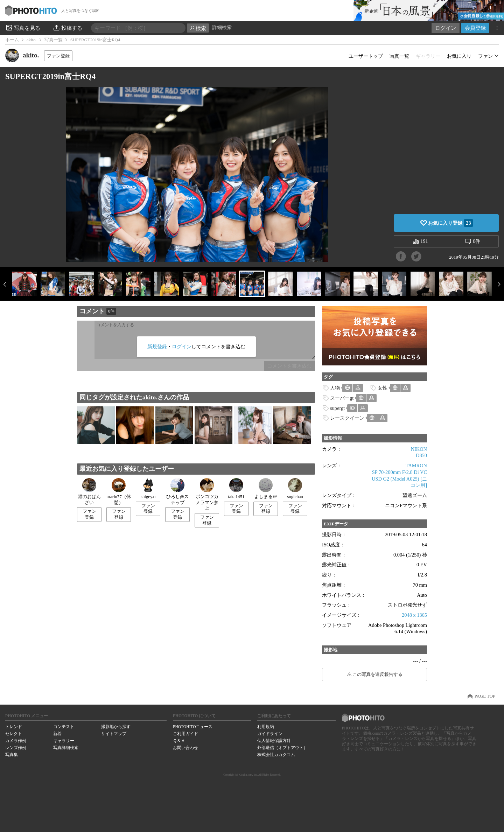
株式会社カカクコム (276, 755)
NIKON (419, 449)
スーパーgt (342, 398)
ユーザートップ (366, 56)
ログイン (446, 28)
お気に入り (459, 56)
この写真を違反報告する (377, 674)
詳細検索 (222, 27)
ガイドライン (270, 734)
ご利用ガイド (185, 734)
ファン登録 (58, 56)
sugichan (295, 489)
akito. (32, 40)
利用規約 (266, 727)
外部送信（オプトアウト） (282, 748)
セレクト (14, 734)
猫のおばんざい (89, 492)
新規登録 (157, 347)
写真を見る (23, 28)
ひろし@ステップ (177, 492)
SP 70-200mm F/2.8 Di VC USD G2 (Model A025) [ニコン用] (399, 479)
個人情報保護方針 (274, 741)
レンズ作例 (16, 748)
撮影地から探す (116, 727)
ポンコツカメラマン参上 (207, 494)
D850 (421, 455)
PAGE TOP (485, 696)
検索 (198, 28)
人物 (335, 388)
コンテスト (64, 727)
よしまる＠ (266, 489)
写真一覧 (54, 40)
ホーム (12, 40)
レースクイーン (347, 418)
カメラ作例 (16, 741)
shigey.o (148, 489)
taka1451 (236, 489)
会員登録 (475, 28)
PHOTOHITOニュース (193, 727)
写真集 (12, 755)
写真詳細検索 (66, 748)
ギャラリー (64, 741)
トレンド (14, 727)
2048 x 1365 (414, 615)
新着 (57, 734)
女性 (383, 388)
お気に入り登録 (450, 223)
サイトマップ (114, 734)
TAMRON (416, 466)
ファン (485, 56)
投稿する (67, 28)
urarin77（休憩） (118, 492)
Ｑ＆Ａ (179, 741)
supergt (337, 408)
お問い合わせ (185, 748)
